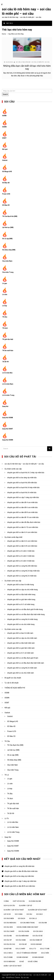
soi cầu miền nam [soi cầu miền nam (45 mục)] (22, 936)
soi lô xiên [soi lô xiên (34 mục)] (45, 953)
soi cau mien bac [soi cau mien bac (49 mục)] (10, 923)
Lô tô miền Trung (8, 395)
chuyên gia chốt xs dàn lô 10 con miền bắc (23, 527)
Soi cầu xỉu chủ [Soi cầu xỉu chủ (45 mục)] (9, 944)
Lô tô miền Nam (8, 384)
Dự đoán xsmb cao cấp (13, 469)
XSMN (4, 127)
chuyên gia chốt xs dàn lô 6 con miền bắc (22, 541)
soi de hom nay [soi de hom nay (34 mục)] (36, 944)
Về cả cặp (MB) (7, 239)
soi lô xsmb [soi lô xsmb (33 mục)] (8, 957)
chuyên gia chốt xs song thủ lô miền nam (22, 668)
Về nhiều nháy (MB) (9, 250)
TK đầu (5, 317)
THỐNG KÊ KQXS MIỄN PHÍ (15, 688)
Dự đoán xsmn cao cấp (13, 629)
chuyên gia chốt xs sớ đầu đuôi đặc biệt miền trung (26, 614)
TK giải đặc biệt (8, 339)
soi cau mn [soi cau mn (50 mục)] (43, 923)
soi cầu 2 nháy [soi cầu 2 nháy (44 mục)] (9, 931)
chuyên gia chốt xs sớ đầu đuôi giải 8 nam (23, 658)
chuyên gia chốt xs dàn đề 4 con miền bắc (22, 502)
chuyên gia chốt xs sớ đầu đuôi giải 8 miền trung (25, 609)
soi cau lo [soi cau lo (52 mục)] (33, 918)
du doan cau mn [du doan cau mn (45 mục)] (35, 901)
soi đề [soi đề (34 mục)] (22, 962)
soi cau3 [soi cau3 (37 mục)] (39, 914)
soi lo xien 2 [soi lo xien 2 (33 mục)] (8, 953)
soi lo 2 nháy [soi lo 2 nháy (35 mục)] (20, 949)
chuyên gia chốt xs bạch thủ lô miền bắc (22, 493)
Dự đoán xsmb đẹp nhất (13, 537)
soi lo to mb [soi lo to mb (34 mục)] (45, 949)
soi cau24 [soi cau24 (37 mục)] (22, 918)
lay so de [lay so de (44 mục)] (7, 914)
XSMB (4, 116)
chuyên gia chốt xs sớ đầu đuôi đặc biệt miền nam (26, 663)
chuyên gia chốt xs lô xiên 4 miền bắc (21, 561)
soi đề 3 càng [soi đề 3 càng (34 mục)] (33, 962)
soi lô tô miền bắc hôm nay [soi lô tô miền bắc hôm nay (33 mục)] (27, 953)
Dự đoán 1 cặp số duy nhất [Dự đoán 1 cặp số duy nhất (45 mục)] (14, 910)
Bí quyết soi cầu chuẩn (13, 678)
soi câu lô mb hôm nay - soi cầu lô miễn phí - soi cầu (33, 62)
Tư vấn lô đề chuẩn (12, 683)
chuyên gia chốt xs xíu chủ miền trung (21, 624)
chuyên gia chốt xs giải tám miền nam (21, 648)
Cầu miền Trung (8, 272)
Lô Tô (7, 818)
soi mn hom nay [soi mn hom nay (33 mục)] (38, 957)
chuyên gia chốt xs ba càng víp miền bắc (22, 478)
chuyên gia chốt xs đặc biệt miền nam (21, 643)
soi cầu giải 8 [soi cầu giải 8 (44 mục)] (38, 931)
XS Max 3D (6, 205)
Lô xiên (5, 294)
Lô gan (5, 283)
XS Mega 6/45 (7, 172)
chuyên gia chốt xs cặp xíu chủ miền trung (22, 590)
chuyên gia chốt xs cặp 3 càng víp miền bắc (23, 497)
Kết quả (5, 149)
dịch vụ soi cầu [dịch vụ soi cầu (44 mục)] (9, 906)
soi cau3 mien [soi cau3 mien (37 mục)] (9, 918)
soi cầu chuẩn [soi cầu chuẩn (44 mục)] (24, 931)
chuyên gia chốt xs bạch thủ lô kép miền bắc (23, 487)
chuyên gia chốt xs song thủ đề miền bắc (22, 566)
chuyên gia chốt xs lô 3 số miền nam (20, 653)
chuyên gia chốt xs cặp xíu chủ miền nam (22, 638)
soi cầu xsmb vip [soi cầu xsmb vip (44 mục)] (36, 940)
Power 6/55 (6, 194)
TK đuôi (5, 328)
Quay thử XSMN (8, 440)
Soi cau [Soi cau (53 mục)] (29, 914)
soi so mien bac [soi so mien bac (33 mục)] (10, 962)
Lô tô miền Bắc (7, 373)
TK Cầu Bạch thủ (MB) (10, 216)
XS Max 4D (6, 183)
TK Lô (7, 775)
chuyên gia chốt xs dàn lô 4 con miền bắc (22, 532)
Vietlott (5, 160)
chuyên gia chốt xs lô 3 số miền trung (21, 604)
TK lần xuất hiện (8, 350)
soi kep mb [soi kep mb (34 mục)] (8, 949)
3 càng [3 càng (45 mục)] (6, 901)
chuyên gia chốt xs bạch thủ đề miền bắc (22, 483)
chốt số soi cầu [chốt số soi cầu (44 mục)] (19, 901)
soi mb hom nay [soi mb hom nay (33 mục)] (22, 957)
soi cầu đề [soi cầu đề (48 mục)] (23, 944)
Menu (8, 23)
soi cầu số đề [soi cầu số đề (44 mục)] (38, 936)
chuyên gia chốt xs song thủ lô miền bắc (22, 576)
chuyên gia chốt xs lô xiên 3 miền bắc (21, 556)
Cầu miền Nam (7, 261)
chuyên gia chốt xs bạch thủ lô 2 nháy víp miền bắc (26, 473)
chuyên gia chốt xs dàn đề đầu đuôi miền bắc (24, 522)
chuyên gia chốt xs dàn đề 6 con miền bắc (22, 507)
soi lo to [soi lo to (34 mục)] (33, 949)
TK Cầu (7, 741)
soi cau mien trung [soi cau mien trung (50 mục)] (27, 923)
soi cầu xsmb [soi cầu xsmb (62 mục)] (21, 940)
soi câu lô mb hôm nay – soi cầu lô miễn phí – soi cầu (24, 464)
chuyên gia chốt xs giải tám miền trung (21, 599)
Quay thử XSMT (8, 429)
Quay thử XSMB (8, 418)
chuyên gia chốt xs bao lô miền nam (20, 633)
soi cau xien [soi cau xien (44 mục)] (8, 927)
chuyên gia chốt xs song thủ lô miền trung (22, 619)
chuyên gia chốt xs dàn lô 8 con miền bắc (22, 546)
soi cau (26, 977)
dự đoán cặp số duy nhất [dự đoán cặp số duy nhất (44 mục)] (38, 910)
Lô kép (5, 306)
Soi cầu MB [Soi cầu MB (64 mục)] (8, 936)
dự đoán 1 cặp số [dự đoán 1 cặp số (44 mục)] (26, 906)
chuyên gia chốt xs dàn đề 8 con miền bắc (22, 512)
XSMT (4, 138)
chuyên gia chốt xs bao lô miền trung (21, 585)
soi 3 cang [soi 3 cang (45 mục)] (19, 914)
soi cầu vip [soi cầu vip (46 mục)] (8, 940)
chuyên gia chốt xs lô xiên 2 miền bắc (21, 551)
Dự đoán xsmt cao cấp (13, 581)
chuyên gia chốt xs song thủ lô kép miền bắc (23, 571)
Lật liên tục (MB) (8, 227)
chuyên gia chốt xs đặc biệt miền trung (21, 594)
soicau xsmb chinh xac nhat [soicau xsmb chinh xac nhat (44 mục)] (27, 927)
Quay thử (5, 406)
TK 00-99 (5, 362)
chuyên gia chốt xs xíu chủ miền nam (21, 673)
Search (5, 94)
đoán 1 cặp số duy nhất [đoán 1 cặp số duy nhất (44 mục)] (13, 966)
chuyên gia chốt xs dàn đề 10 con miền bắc (23, 517)
